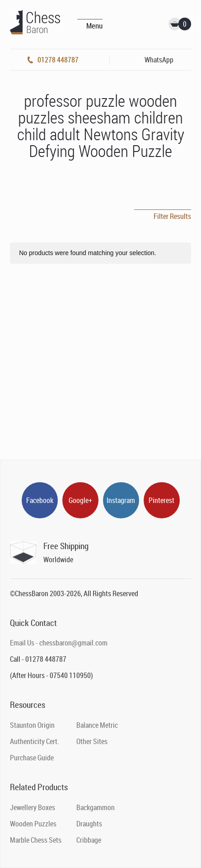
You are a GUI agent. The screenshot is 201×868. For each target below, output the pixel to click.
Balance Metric (97, 725)
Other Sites (92, 741)
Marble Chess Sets (36, 840)
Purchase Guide (32, 758)
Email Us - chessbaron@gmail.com (59, 643)
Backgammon (96, 807)
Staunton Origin (32, 725)
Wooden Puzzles (33, 824)
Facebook (40, 500)
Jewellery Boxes (33, 807)
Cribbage (89, 840)
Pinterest (161, 500)
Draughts (89, 824)
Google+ (80, 500)
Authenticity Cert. (35, 741)
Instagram (121, 500)
